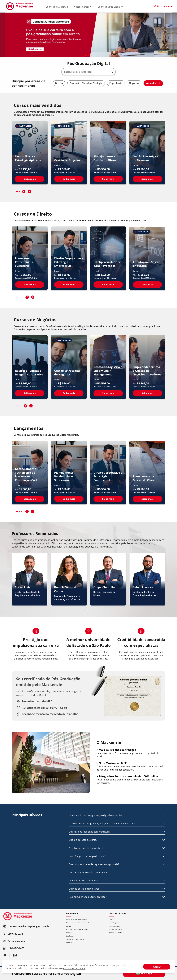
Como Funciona (114, 926)
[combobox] (87, 72)
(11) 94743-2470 (14, 948)
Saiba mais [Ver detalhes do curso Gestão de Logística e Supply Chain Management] (108, 393)
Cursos (111, 919)
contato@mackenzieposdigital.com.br (26, 926)
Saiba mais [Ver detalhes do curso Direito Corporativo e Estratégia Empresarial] (69, 285)
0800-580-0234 (13, 934)
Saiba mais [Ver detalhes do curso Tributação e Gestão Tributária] (147, 285)
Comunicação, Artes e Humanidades (79, 923)
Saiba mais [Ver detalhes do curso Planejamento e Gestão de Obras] (108, 179)
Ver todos (153, 83)
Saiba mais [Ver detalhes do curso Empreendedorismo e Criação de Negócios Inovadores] (147, 393)
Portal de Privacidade (74, 968)
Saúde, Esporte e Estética (75, 939)
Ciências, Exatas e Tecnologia (77, 919)
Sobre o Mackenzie (115, 929)
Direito (59, 83)
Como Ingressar (114, 923)
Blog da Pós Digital (115, 933)
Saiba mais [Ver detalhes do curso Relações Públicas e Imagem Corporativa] (30, 393)
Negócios (134, 83)
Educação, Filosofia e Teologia (86, 83)
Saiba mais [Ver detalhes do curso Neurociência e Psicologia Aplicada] (30, 179)
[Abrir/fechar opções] (112, 72)
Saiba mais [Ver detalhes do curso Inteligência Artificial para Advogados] (108, 285)
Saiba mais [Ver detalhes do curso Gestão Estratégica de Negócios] (147, 179)
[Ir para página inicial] (20, 6)
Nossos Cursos (83, 7)
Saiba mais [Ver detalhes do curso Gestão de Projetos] (69, 179)
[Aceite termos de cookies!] (157, 967)
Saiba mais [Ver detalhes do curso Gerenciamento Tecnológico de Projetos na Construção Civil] (30, 499)
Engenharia (116, 83)
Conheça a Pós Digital (110, 7)
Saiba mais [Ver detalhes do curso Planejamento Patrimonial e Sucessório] (30, 285)
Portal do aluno (14, 941)
